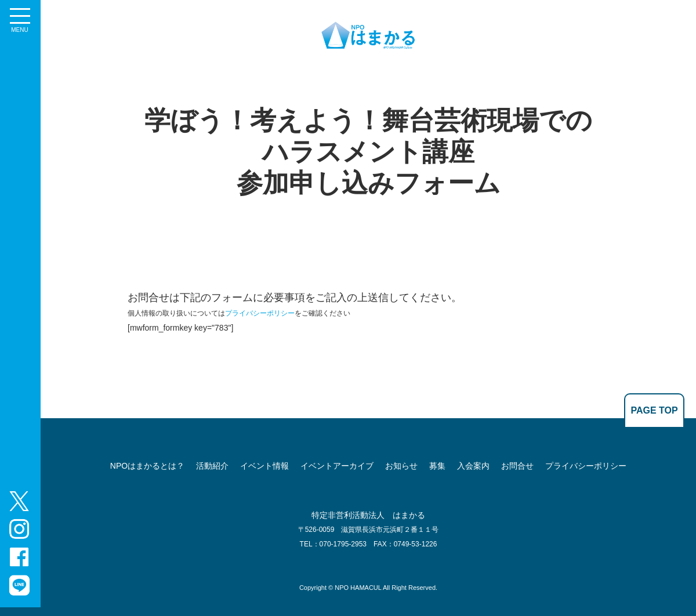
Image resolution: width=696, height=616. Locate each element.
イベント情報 (264, 466)
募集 (437, 466)
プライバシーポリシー (260, 313)
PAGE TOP (654, 410)
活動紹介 (212, 466)
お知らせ (401, 466)
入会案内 (473, 466)
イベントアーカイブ (337, 466)
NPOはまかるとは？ (147, 466)
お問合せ (517, 466)
